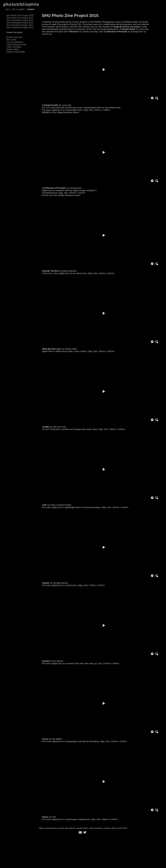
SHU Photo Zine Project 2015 (20, 15)
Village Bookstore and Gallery (126, 27)
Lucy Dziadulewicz (15, 42)
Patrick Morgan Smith (16, 44)
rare (7, 9)
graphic (21, 9)
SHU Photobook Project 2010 (20, 28)
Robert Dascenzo (14, 37)
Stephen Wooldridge (16, 52)
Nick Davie (11, 40)
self (14, 9)
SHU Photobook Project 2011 (20, 25)
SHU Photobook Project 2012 (20, 23)
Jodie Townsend (14, 47)
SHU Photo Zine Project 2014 (20, 18)
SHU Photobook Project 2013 (20, 20)
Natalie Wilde (12, 49)
